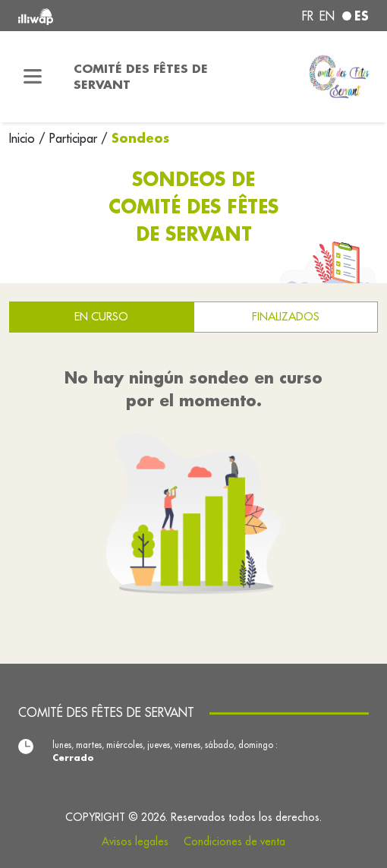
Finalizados (286, 316)
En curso (101, 316)
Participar (73, 138)
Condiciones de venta (234, 841)
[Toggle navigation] (32, 77)
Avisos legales (135, 841)
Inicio (24, 138)
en (327, 16)
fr (308, 16)
